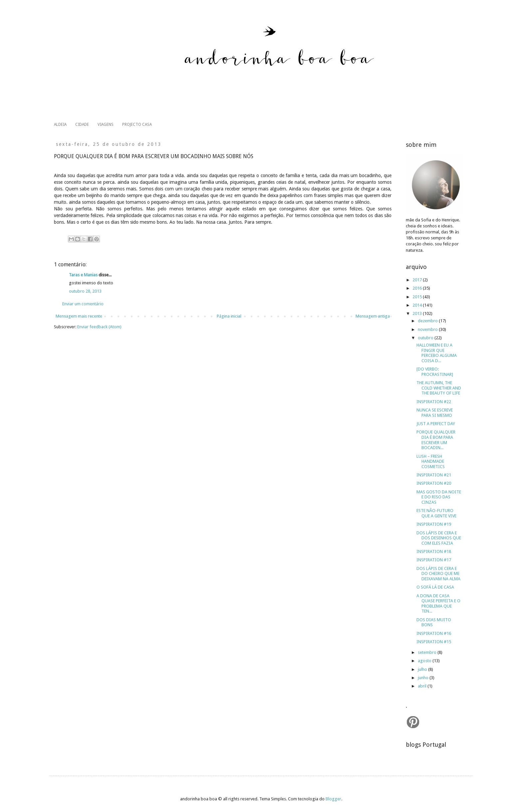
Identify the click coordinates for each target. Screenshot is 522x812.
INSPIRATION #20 (434, 483)
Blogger (333, 799)
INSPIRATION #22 (434, 402)
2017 (418, 280)
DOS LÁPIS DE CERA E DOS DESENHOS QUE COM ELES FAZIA (439, 538)
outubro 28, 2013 (85, 291)
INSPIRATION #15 (434, 642)
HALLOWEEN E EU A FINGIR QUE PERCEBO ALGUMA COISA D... (437, 353)
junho (424, 678)
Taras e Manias (83, 275)
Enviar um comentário (83, 304)
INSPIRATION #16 (434, 633)
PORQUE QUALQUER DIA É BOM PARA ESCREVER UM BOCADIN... (436, 440)
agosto (425, 661)
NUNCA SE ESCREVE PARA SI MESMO (435, 413)
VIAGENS (106, 125)
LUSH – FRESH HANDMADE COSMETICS (431, 461)
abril (423, 686)
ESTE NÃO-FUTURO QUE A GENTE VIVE (436, 513)
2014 (418, 305)
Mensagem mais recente (79, 316)
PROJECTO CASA (137, 125)
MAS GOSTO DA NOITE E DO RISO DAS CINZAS (439, 497)
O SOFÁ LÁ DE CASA (435, 587)
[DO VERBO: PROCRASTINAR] (435, 372)
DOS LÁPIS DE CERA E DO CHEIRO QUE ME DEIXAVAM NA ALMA (438, 574)
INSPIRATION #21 (434, 475)
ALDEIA (60, 125)
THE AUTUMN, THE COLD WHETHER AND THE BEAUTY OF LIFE (439, 388)
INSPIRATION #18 (434, 551)
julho (423, 669)
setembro (428, 652)
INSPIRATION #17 (434, 560)
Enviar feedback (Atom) (99, 327)
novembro (428, 329)
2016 (418, 288)
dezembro (428, 321)
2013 (418, 313)
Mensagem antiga (373, 316)
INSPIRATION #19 (434, 524)
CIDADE (82, 125)
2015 (418, 297)
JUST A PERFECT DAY (436, 424)
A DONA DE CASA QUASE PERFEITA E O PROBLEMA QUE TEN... (438, 604)
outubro (426, 338)
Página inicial (229, 316)
